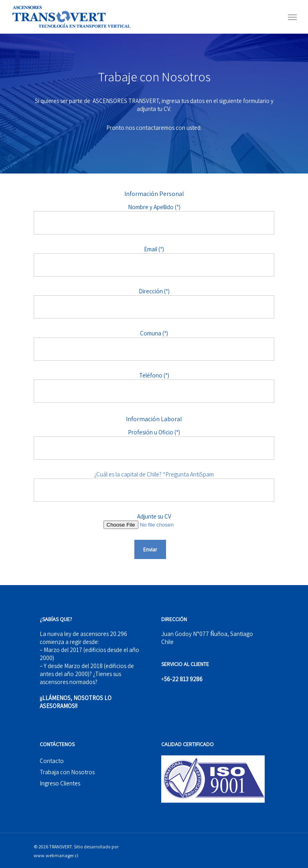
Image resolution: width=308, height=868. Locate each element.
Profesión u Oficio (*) (154, 444)
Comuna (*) (154, 345)
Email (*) (154, 261)
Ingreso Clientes (60, 783)
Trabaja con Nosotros (67, 772)
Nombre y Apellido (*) (154, 219)
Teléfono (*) (154, 387)
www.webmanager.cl (56, 855)
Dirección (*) (154, 303)
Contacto (52, 761)
